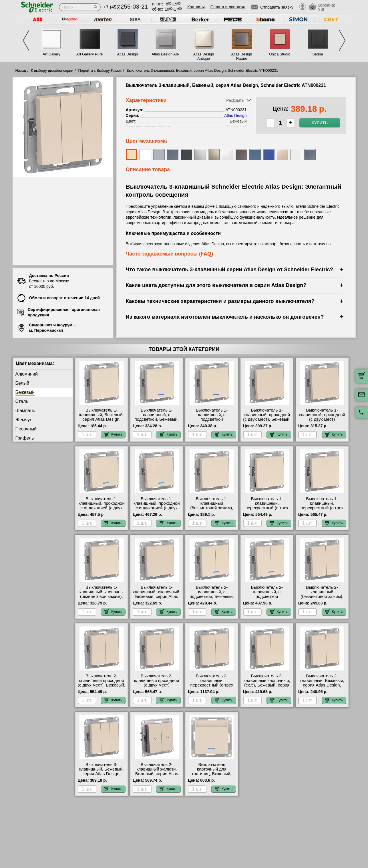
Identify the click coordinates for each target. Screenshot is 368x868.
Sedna (318, 54)
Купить (320, 123)
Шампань (25, 411)
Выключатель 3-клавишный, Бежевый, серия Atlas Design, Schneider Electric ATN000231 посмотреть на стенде (101, 776)
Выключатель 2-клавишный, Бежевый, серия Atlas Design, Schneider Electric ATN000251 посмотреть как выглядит (322, 687)
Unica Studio (280, 54)
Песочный (26, 429)
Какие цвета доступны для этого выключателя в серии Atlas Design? (216, 285)
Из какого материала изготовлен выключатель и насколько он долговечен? (225, 317)
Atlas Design (128, 54)
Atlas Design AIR (166, 54)
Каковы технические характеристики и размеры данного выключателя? (220, 301)
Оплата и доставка (228, 7)
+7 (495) (126, 7)
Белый (22, 383)
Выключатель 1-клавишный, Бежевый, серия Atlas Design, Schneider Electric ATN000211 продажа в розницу (102, 422)
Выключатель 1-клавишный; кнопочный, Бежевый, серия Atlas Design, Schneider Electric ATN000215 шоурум (157, 599)
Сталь (22, 401)
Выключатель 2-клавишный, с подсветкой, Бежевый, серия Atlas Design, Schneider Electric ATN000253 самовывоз (212, 599)
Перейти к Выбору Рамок (100, 70)
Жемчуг (24, 420)
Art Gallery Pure (89, 54)
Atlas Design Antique (204, 56)
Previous (26, 40)
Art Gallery (51, 54)
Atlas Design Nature (242, 56)
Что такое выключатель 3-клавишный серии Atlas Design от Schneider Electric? (230, 269)
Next (342, 40)
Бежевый (25, 392)
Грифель (25, 438)
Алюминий (27, 374)
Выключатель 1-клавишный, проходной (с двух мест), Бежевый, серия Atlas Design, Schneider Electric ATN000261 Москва (267, 422)
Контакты (196, 7)
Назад (21, 70)
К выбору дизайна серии (52, 70)
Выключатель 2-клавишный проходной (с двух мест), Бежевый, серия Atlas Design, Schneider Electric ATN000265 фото (102, 687)
